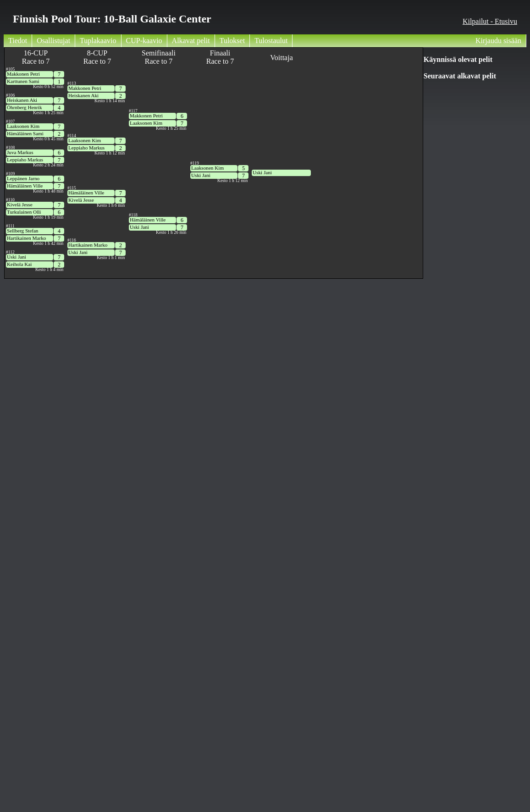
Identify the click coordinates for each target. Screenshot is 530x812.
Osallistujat (53, 41)
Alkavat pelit (191, 41)
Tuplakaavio (98, 41)
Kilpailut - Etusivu (490, 21)
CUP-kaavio (144, 41)
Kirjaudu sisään (498, 41)
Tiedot (18, 41)
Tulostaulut (271, 41)
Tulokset (232, 41)
